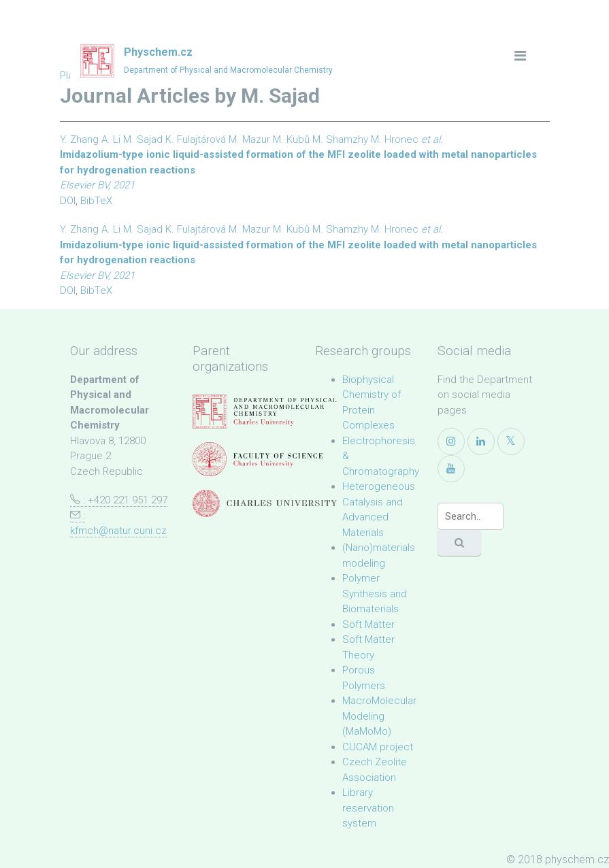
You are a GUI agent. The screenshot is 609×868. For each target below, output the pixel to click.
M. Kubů (291, 139)
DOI (68, 201)
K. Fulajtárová (196, 139)
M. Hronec (395, 139)
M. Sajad (143, 139)
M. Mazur (249, 139)
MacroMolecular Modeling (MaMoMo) (379, 716)
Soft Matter (368, 624)
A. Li (111, 139)
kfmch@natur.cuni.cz (118, 531)
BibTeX (96, 201)
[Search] (471, 516)
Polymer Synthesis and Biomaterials (375, 594)
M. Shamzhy (340, 139)
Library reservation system (368, 808)
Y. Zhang (79, 139)
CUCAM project (378, 747)
